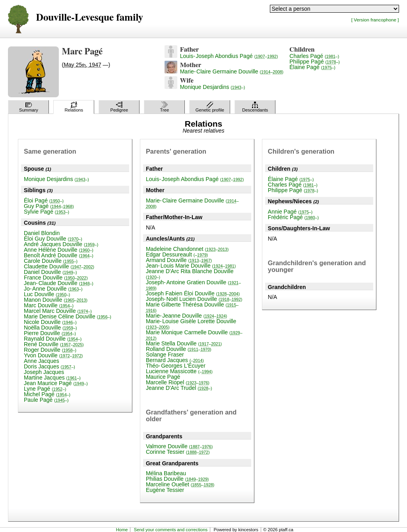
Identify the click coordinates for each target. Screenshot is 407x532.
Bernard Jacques (175, 360)
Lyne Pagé (45, 389)
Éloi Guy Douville (53, 239)
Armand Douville (179, 260)
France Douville (56, 278)
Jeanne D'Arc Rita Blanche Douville (190, 274)
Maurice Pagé (163, 377)
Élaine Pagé (312, 67)
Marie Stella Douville (184, 343)
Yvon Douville (53, 355)
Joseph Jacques (44, 372)
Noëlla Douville (50, 328)
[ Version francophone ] (375, 20)
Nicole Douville (50, 322)
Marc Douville (49, 305)
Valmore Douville (179, 446)
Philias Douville (177, 479)
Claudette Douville (59, 266)
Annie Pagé (290, 212)
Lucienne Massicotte (179, 371)
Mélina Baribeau (166, 473)
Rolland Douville (179, 349)
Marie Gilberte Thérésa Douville (192, 307)
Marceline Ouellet (180, 484)
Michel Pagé (47, 394)
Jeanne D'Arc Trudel (179, 388)
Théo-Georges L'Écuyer (176, 366)
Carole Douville (51, 261)
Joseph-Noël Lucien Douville (194, 299)
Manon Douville (56, 300)
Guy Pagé (49, 206)
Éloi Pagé (44, 200)
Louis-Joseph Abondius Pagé (229, 56)
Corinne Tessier (178, 452)
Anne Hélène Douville (59, 250)
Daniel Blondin (42, 233)
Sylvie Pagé (47, 212)
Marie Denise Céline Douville (68, 316)
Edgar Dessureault (177, 254)
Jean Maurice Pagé (56, 383)
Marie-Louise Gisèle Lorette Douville (191, 324)
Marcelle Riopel (178, 382)
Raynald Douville (53, 339)
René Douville (54, 344)
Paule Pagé (46, 400)
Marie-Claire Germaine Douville (232, 71)
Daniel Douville (50, 272)
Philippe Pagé (315, 62)
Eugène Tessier (165, 490)
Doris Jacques (49, 366)
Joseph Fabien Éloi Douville (193, 293)
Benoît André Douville (59, 255)
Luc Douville (47, 294)
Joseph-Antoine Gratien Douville (193, 285)
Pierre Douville (50, 333)
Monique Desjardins (213, 87)
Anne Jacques (42, 361)
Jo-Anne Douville (53, 289)
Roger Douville (50, 350)
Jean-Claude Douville (59, 283)
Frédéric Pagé (293, 217)
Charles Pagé (314, 56)
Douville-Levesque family (89, 18)
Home (122, 530)
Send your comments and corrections (171, 530)
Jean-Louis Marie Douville (191, 266)
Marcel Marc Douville (58, 311)
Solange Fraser (165, 355)
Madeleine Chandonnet (187, 249)
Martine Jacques (52, 378)
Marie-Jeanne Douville (186, 316)
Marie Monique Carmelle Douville (194, 335)
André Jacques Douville (61, 244)
